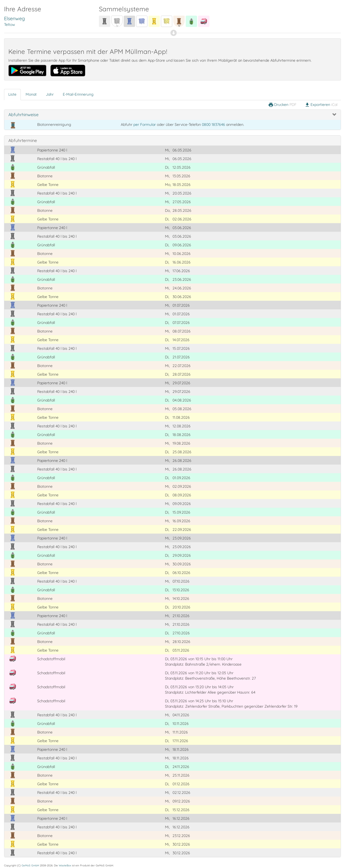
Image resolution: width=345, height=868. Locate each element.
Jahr (50, 94)
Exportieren (321, 105)
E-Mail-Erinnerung (78, 94)
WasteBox (65, 865)
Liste (12, 94)
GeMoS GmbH (30, 865)
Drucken (282, 105)
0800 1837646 (213, 125)
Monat (31, 94)
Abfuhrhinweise (23, 115)
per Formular (145, 125)
